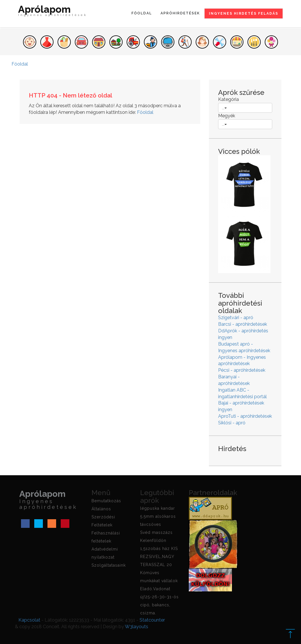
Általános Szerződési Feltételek (103, 517)
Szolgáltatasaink (109, 565)
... (224, 108)
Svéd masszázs (156, 532)
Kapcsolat (29, 620)
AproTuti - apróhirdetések (245, 416)
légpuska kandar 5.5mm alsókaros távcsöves (158, 516)
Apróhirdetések (180, 13)
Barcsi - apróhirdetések (243, 324)
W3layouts (137, 627)
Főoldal (142, 13)
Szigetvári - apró (236, 318)
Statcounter (152, 620)
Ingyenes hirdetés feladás (244, 14)
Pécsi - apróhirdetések (242, 370)
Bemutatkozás (106, 501)
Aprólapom (53, 12)
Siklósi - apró (232, 423)
